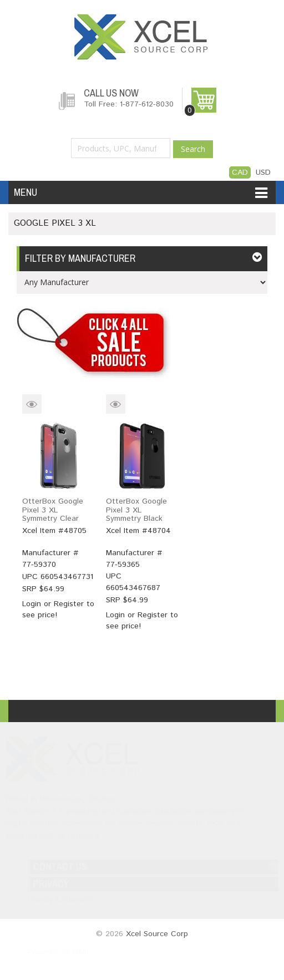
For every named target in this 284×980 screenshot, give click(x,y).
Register (69, 604)
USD (263, 172)
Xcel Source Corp (157, 934)
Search (193, 149)
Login (32, 604)
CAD (240, 172)
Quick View (32, 404)
